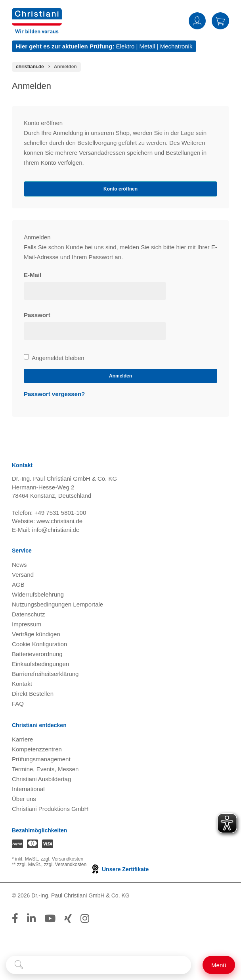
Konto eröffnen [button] (120, 189)
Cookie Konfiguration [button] (39, 644)
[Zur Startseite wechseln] (37, 13)
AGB (18, 584)
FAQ (18, 704)
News (19, 565)
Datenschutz (28, 614)
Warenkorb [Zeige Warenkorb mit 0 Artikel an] (220, 21)
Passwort (37, 315)
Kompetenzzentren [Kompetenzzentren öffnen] (37, 749)
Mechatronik (176, 46)
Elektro (125, 46)
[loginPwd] (95, 331)
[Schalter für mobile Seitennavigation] (219, 965)
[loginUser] (95, 291)
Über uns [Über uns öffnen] (24, 799)
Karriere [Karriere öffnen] (22, 739)
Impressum (27, 624)
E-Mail (33, 275)
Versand (23, 575)
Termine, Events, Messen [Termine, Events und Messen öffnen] (45, 769)
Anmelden (197, 21)
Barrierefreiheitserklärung (45, 674)
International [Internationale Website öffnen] (28, 789)
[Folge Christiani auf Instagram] (85, 918)
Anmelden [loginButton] (120, 376)
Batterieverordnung (37, 654)
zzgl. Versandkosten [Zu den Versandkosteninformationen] (62, 859)
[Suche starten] (19, 965)
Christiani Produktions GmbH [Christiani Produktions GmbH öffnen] (50, 809)
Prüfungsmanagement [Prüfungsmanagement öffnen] (41, 759)
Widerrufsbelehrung (38, 594)
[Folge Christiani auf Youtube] (50, 918)
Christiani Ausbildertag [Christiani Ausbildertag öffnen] (41, 779)
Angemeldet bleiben (54, 358)
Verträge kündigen (36, 634)
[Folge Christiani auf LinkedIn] (31, 918)
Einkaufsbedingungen (40, 664)
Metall (147, 46)
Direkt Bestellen (33, 694)
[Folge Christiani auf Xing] (68, 918)
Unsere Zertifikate (120, 869)
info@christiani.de (56, 530)
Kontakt (22, 684)
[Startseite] (30, 67)
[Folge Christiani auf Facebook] (15, 918)
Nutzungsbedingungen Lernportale (57, 604)
